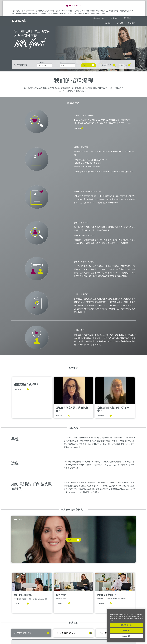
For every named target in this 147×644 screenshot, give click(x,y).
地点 (61, 62)
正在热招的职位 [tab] (23, 633)
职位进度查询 (113, 18)
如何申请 (61, 595)
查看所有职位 (123, 65)
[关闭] (143, 612)
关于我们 (120, 23)
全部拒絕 (126, 631)
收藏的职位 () (99, 18)
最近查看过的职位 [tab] (66, 633)
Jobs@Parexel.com (59, 13)
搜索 (84, 65)
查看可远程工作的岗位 (107, 65)
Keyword (40, 62)
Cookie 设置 (126, 636)
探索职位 (108, 23)
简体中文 (130, 18)
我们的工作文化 (23, 595)
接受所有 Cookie (126, 625)
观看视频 (18, 389)
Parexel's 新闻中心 (107, 595)
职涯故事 (132, 23)
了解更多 (18, 604)
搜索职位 (77, 128)
